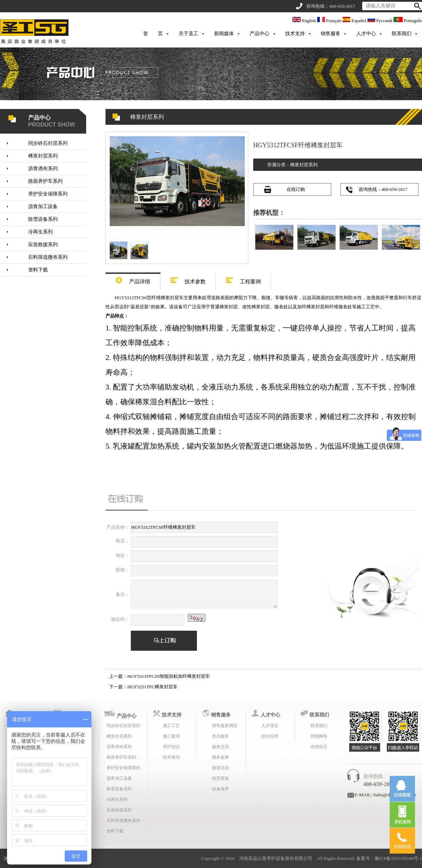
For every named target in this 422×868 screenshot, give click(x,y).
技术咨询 (171, 757)
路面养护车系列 (45, 181)
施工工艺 (171, 726)
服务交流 (220, 747)
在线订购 (296, 189)
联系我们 (402, 34)
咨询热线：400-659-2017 (383, 189)
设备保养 (220, 789)
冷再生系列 (40, 232)
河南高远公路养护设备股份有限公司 (276, 858)
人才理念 (270, 726)
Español (355, 21)
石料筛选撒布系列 (48, 257)
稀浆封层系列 (43, 156)
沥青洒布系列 (43, 169)
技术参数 (188, 279)
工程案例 (243, 279)
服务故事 (220, 757)
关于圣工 (188, 34)
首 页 (153, 34)
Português (408, 21)
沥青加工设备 (43, 207)
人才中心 (366, 34)
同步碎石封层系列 (48, 143)
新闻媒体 (224, 34)
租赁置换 (220, 778)
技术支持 (295, 34)
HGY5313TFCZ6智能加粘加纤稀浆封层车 (169, 676)
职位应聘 (270, 736)
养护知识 (171, 747)
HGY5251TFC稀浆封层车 (152, 687)
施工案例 (171, 736)
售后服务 (220, 736)
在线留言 (319, 747)
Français (330, 21)
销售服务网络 (225, 726)
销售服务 (331, 34)
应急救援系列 (43, 245)
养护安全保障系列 (48, 194)
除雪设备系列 (43, 219)
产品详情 (133, 279)
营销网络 (319, 736)
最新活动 (220, 768)
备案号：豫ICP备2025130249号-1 (389, 858)
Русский (381, 21)
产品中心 (260, 34)
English (305, 21)
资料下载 (38, 270)
